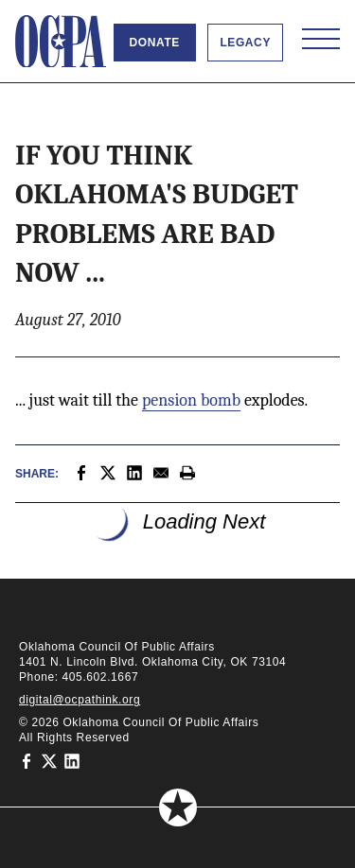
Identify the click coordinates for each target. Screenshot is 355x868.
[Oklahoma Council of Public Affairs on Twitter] (49, 760)
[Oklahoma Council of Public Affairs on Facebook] (27, 760)
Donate (155, 43)
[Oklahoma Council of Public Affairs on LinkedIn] (72, 760)
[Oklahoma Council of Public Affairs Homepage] (61, 42)
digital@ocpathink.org (80, 700)
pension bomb (191, 400)
